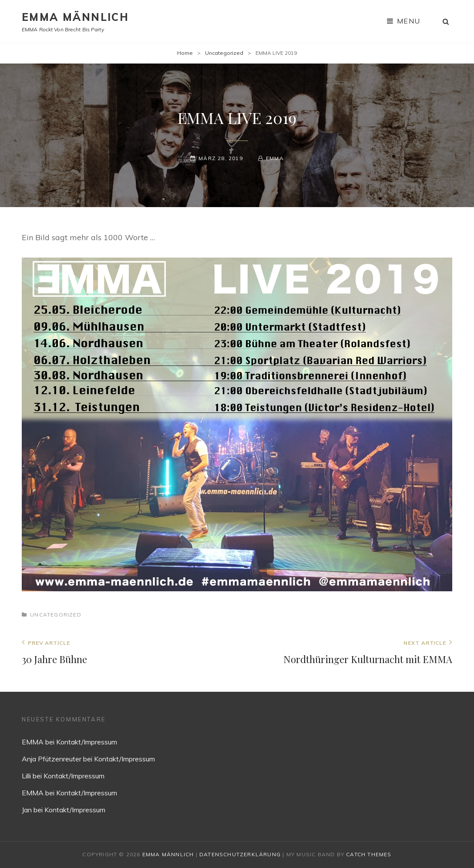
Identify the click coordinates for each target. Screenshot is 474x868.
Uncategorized (224, 53)
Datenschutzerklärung (240, 854)
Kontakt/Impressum (87, 742)
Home (185, 53)
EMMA (275, 158)
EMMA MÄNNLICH (75, 17)
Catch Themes (369, 854)
